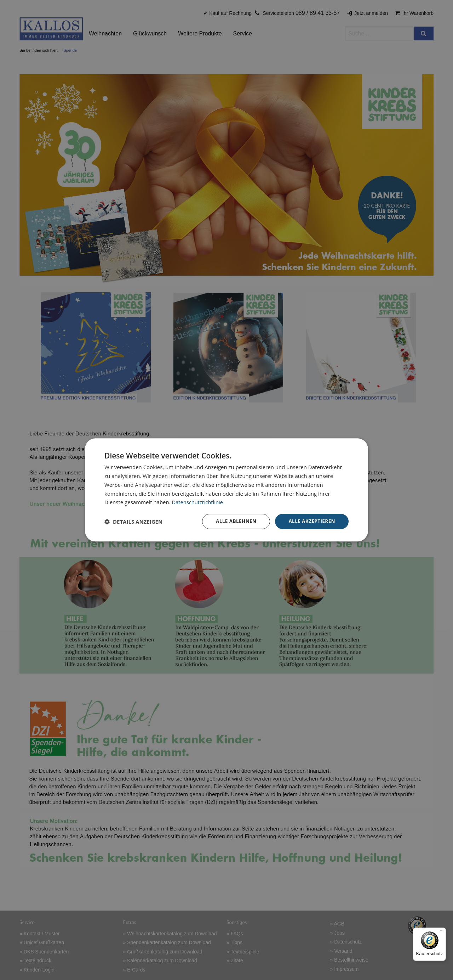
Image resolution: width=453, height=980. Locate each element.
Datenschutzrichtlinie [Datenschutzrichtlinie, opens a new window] (198, 502)
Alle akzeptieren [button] (311, 521)
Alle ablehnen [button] (234, 521)
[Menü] (442, 932)
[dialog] (226, 490)
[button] (133, 522)
